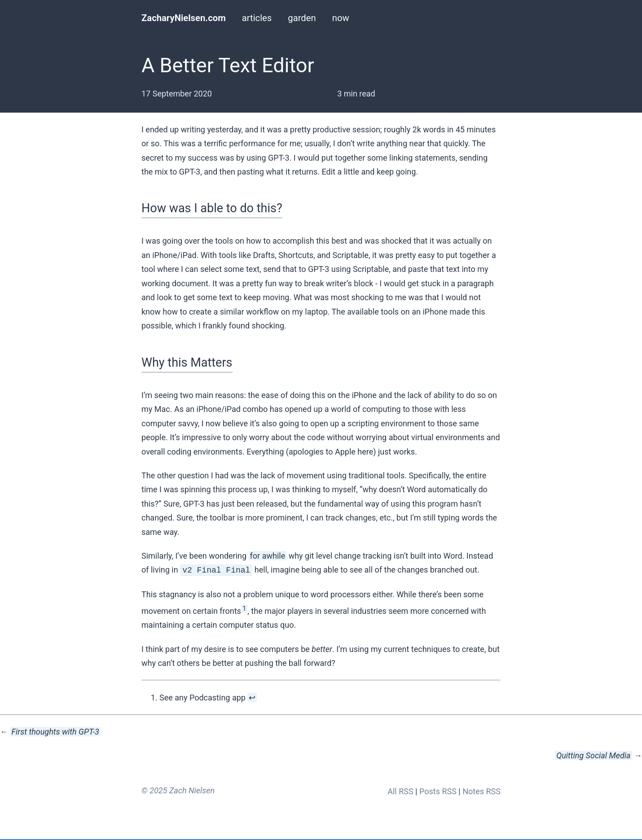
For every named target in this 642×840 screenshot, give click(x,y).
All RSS (400, 790)
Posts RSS (438, 790)
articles (257, 18)
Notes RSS (481, 790)
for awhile (268, 556)
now (341, 18)
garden (302, 18)
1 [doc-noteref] (244, 608)
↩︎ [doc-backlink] (252, 697)
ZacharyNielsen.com (184, 18)
